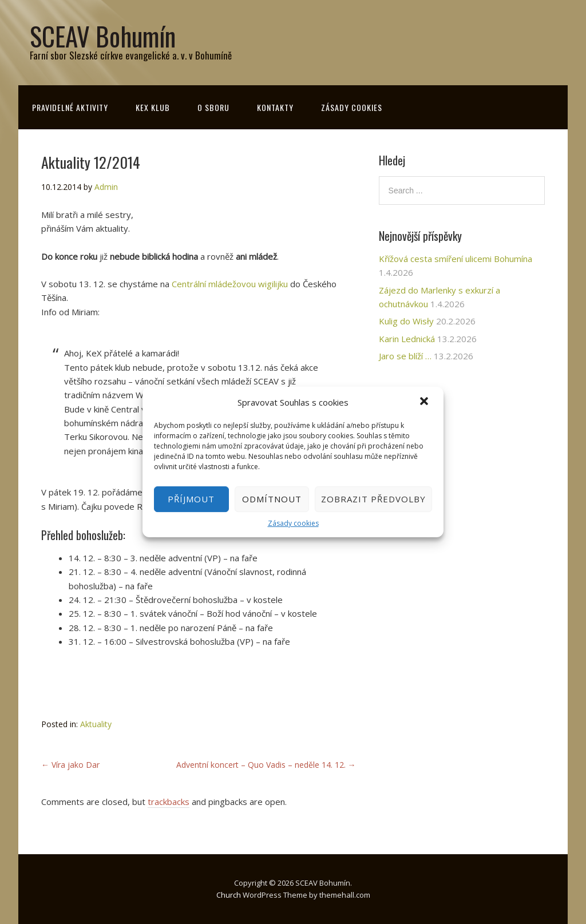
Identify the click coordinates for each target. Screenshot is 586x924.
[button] (425, 402)
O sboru (213, 107)
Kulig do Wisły (406, 321)
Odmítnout (272, 499)
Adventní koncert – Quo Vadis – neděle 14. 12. (266, 765)
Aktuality (96, 724)
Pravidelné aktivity (70, 107)
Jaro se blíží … (405, 356)
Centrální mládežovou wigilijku (230, 284)
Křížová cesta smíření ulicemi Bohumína (456, 259)
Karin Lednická (407, 339)
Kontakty (275, 107)
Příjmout (191, 499)
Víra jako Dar (70, 765)
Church (229, 895)
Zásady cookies (293, 523)
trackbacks (169, 802)
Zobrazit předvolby (373, 499)
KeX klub (153, 107)
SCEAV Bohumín (103, 36)
